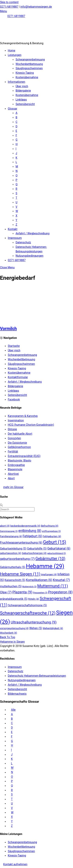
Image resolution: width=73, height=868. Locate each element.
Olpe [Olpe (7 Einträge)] (6, 592)
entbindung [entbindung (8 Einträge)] (30, 531)
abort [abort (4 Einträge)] (5, 526)
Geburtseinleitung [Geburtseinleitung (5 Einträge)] (13, 549)
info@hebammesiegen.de (36, 7)
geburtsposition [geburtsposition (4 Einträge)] (11, 553)
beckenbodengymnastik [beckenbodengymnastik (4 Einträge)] (25, 526)
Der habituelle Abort (20, 434)
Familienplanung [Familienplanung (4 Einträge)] (11, 536)
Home (11, 50)
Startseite (14, 346)
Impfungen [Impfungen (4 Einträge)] (49, 574)
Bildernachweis (17, 694)
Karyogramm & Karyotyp (23, 416)
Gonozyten (14, 438)
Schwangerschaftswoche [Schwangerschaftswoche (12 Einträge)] (28, 613)
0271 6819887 (16, 16)
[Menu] (4, 11)
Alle (13, 710)
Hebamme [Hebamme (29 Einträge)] (45, 566)
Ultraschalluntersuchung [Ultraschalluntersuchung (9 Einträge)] (34, 622)
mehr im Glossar (13, 487)
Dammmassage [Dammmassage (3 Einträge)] (9, 531)
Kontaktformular (18, 377)
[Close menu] (7, 267)
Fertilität (13, 452)
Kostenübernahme (27, 77)
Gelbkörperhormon (19, 447)
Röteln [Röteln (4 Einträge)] (34, 599)
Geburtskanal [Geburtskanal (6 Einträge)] (59, 548)
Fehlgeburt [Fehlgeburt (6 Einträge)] (32, 536)
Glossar (13, 109)
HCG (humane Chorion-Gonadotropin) (31, 425)
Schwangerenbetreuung (30, 59)
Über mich (22, 86)
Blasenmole (15, 469)
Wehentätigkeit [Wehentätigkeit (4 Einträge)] (53, 628)
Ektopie (12, 429)
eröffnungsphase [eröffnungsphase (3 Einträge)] (51, 531)
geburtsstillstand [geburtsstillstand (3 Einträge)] (56, 553)
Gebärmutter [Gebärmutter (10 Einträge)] (50, 559)
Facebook (14, 399)
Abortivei (13, 474)
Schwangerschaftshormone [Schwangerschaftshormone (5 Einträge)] (27, 605)
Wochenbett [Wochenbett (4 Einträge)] (8, 633)
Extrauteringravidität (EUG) (24, 456)
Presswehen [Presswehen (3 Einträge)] (40, 593)
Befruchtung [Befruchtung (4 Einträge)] (50, 526)
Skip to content (9, 2)
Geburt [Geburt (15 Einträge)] (55, 542)
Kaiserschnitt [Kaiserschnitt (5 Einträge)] (15, 580)
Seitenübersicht (25, 104)
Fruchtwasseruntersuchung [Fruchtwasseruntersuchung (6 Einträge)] (21, 543)
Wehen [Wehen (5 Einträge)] (36, 628)
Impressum (15, 238)
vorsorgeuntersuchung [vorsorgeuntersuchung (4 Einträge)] (14, 628)
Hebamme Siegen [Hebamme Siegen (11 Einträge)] (20, 574)
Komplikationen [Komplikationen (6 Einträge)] (39, 580)
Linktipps (21, 100)
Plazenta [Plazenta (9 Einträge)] (22, 592)
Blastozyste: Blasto (19, 461)
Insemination (16, 420)
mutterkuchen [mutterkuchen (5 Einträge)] (11, 586)
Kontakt (13, 229)
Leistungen (15, 55)
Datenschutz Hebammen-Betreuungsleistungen (37, 676)
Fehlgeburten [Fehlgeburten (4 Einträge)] (52, 536)
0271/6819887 (9, 7)
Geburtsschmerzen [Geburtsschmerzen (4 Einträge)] (34, 553)
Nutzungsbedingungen (29, 256)
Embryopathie (16, 465)
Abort (11, 478)
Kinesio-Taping (25, 73)
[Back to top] (8, 637)
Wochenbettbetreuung (29, 64)
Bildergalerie (23, 91)
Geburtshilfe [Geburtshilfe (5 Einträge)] (37, 549)
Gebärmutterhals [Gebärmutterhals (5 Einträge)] (13, 567)
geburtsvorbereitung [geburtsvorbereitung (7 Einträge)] (17, 559)
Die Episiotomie (17, 443)
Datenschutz (23, 242)
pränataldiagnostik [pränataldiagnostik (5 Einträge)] (14, 599)
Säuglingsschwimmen (29, 68)
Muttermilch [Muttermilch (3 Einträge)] (29, 587)
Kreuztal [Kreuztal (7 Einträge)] (61, 580)
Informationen (16, 82)
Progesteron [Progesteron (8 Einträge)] (60, 592)
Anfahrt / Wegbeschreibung (33, 233)
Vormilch (8, 329)
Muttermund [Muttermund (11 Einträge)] (52, 586)
